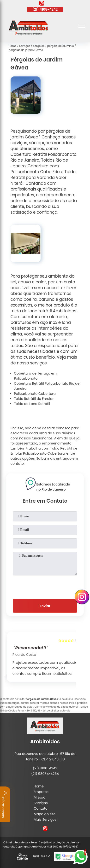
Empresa (41, 792)
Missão (39, 797)
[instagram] (42, 4)
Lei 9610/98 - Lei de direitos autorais (48, 711)
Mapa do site (45, 814)
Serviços (41, 803)
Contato (40, 808)
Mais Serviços (45, 820)
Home (39, 786)
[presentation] (45, 586)
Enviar (45, 606)
